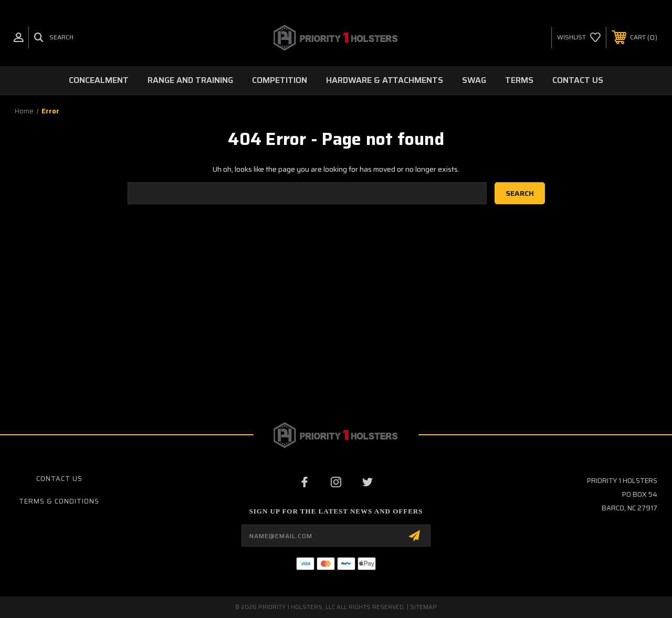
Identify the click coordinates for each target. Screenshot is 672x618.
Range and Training (190, 80)
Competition (280, 80)
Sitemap (423, 607)
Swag (474, 80)
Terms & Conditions (59, 501)
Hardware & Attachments (385, 80)
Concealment (99, 80)
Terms (519, 80)
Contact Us (578, 80)
